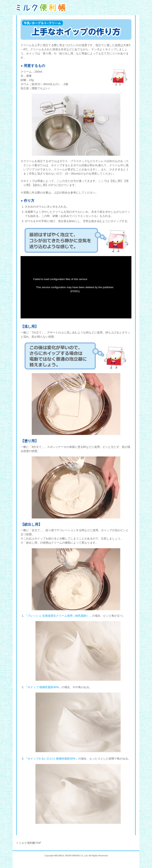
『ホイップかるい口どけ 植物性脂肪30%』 (51, 759)
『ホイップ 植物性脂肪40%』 (43, 687)
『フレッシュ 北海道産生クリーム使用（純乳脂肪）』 (58, 616)
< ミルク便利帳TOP (29, 843)
